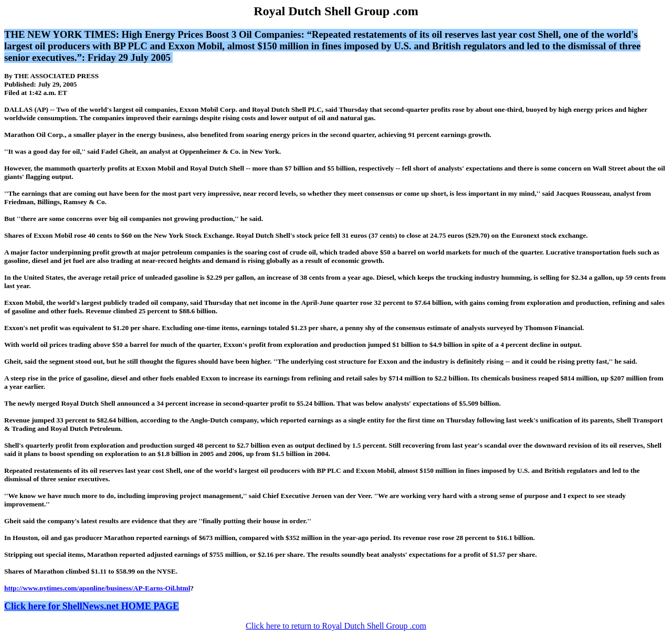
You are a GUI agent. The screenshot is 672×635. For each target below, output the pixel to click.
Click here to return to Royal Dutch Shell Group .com (336, 626)
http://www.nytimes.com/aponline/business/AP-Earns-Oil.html (97, 588)
